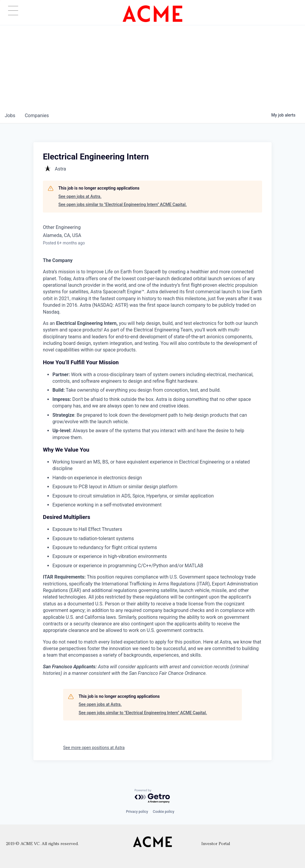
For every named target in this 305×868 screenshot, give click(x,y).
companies (37, 116)
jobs (10, 116)
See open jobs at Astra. (80, 196)
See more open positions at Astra (94, 748)
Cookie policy (164, 812)
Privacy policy (137, 812)
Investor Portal (216, 844)
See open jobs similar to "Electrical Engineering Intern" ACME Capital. (123, 204)
